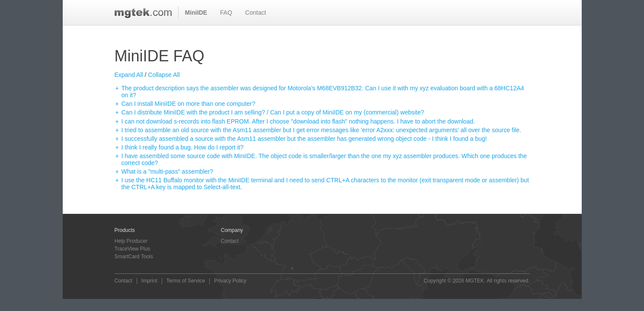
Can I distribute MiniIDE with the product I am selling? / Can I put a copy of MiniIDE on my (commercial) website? (273, 112)
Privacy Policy (230, 281)
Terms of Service (186, 281)
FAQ (226, 13)
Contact (256, 13)
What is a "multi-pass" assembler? (167, 171)
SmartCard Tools (134, 257)
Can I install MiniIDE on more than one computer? (189, 104)
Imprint (149, 281)
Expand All (129, 75)
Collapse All (164, 75)
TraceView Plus (133, 249)
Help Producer (131, 241)
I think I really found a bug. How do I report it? (183, 147)
